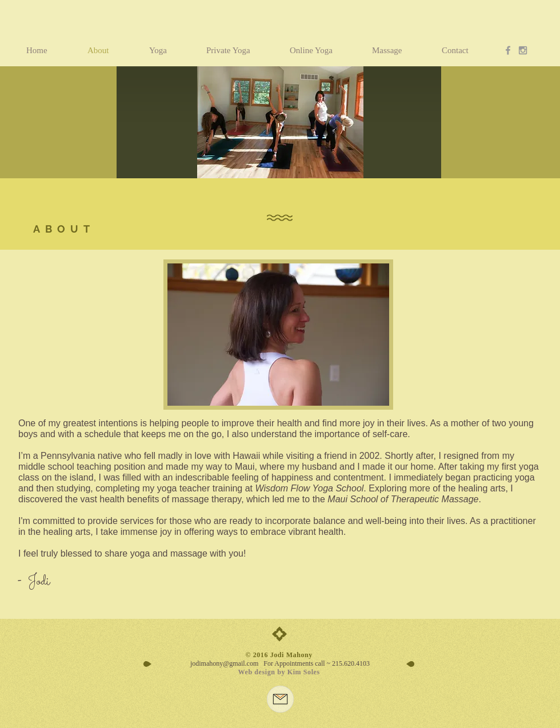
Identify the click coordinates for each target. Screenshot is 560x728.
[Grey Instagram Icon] (523, 50)
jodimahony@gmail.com (224, 663)
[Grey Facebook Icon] (508, 50)
